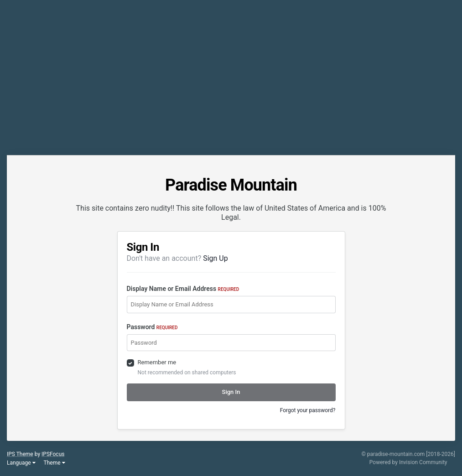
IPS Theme (20, 454)
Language (21, 463)
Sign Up (215, 258)
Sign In (231, 392)
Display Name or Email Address (183, 289)
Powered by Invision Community (408, 462)
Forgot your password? (308, 410)
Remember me (157, 362)
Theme (55, 463)
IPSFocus (53, 454)
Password (152, 327)
